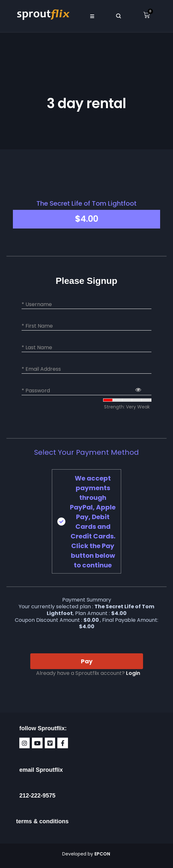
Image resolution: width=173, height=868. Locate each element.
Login (133, 673)
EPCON (103, 854)
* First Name (37, 326)
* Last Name (37, 348)
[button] (92, 16)
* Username (37, 304)
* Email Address (41, 369)
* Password (36, 391)
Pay (87, 661)
